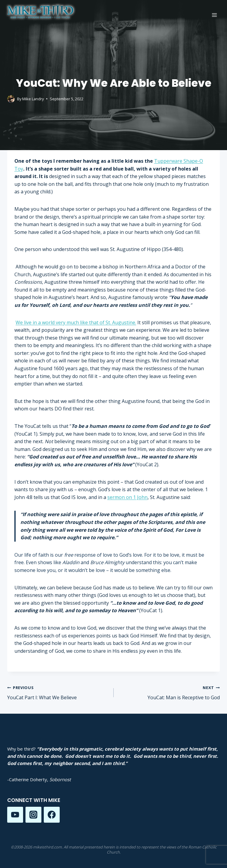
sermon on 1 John (127, 497)
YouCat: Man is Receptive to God (169, 692)
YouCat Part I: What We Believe (58, 692)
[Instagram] (33, 815)
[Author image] (11, 99)
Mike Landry (33, 99)
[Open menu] (214, 15)
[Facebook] (52, 815)
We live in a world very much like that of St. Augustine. (76, 322)
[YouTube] (15, 815)
